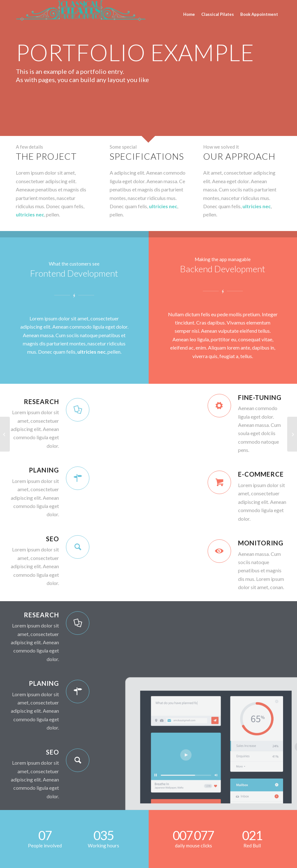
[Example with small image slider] (292, 434)
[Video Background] (5, 434)
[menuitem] (189, 12)
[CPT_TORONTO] (81, 14)
